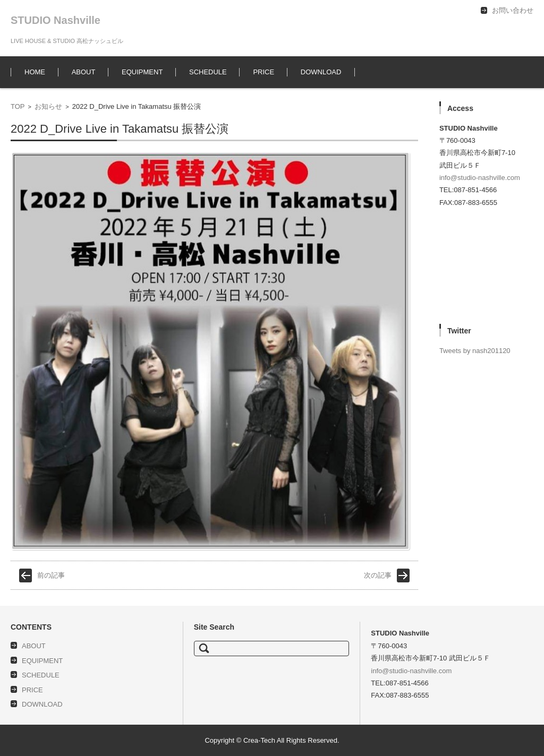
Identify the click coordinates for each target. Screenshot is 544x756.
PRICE (263, 72)
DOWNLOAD (321, 72)
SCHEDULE (208, 72)
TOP (18, 106)
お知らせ (48, 106)
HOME (35, 72)
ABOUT (84, 72)
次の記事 (378, 575)
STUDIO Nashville (56, 20)
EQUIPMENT (142, 72)
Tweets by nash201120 (475, 351)
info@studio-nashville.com (480, 178)
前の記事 (51, 575)
